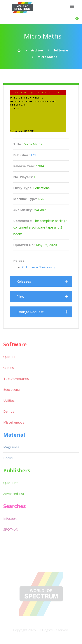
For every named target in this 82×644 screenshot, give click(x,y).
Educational (12, 389)
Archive (37, 50)
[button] (77, 19)
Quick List (10, 357)
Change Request (30, 312)
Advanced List (14, 494)
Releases (24, 281)
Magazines (11, 447)
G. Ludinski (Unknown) (38, 267)
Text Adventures (16, 378)
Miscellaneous (14, 422)
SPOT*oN (11, 529)
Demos (9, 411)
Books (8, 458)
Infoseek (10, 518)
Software (61, 50)
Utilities (9, 400)
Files (20, 297)
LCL (34, 155)
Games (9, 368)
